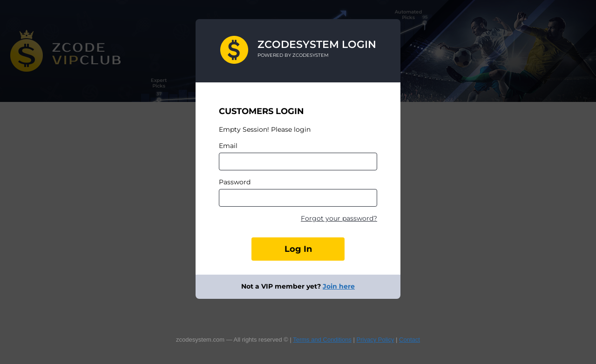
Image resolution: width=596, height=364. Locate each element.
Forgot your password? (339, 218)
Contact (410, 340)
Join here (339, 286)
